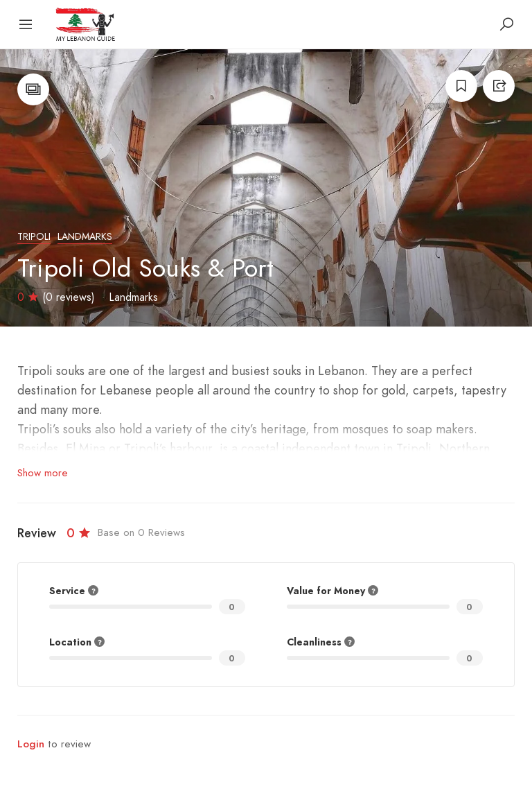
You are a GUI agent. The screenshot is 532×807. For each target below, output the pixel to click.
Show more (43, 473)
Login (31, 744)
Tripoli (34, 237)
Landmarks (85, 237)
